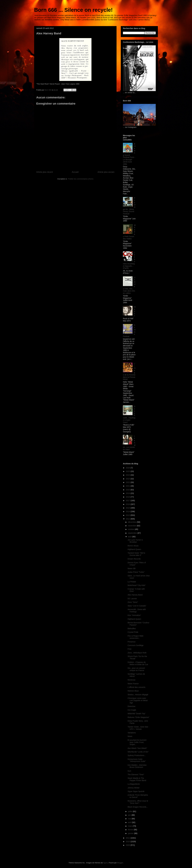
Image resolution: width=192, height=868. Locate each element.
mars (130, 826)
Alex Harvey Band (135, 595)
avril (130, 822)
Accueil (75, 172)
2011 (128, 838)
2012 (128, 519)
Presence (132, 642)
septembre (133, 533)
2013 (128, 515)
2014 (128, 511)
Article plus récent (45, 172)
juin (130, 815)
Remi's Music (133, 546)
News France (133, 684)
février (131, 830)
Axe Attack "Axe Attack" (137, 748)
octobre (131, 529)
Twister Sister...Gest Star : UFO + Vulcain (138, 728)
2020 (128, 490)
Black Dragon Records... (138, 807)
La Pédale (132, 582)
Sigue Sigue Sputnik (136, 791)
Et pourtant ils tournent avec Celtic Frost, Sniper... (137, 742)
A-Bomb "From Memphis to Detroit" (138, 796)
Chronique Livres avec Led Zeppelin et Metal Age (138, 700)
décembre (132, 522)
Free (130, 649)
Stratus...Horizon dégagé (138, 695)
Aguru (106, 863)
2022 (128, 482)
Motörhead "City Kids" (137, 585)
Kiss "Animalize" (134, 615)
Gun (129, 771)
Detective (131, 706)
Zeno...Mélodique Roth (137, 653)
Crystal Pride (133, 632)
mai (130, 819)
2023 (128, 479)
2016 (128, 504)
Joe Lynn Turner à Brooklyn (135, 541)
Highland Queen (134, 549)
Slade (135, 310)
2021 (128, 486)
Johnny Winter (134, 788)
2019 (128, 493)
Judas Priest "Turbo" (136, 572)
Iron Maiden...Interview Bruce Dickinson (137, 766)
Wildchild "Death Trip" (137, 714)
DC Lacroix (132, 599)
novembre (132, 526)
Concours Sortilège (136, 645)
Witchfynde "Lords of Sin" (138, 752)
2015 (128, 508)
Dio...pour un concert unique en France (136, 669)
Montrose (131, 680)
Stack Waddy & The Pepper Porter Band (137, 779)
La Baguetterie (134, 784)
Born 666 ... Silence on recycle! (73, 10)
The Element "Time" (136, 775)
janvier (131, 833)
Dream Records (134, 559)
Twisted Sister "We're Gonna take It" (136, 554)
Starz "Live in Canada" (137, 606)
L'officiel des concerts (136, 687)
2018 (128, 497)
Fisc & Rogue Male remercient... (135, 637)
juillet (130, 811)
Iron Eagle (132, 710)
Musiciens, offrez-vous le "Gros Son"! (138, 802)
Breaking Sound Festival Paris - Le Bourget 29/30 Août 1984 (129, 154)
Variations (132, 733)
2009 (128, 845)
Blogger (120, 863)
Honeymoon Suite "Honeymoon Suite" (137, 760)
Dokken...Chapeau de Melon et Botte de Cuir (138, 663)
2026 (128, 468)
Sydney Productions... (137, 755)
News (130, 736)
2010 (128, 842)
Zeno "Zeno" (133, 602)
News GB (132, 568)
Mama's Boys (133, 691)
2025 (128, 471)
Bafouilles (132, 629)
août (130, 537)
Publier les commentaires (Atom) (81, 179)
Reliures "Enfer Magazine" (138, 717)
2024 (128, 475)
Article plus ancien (106, 172)
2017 (128, 501)
